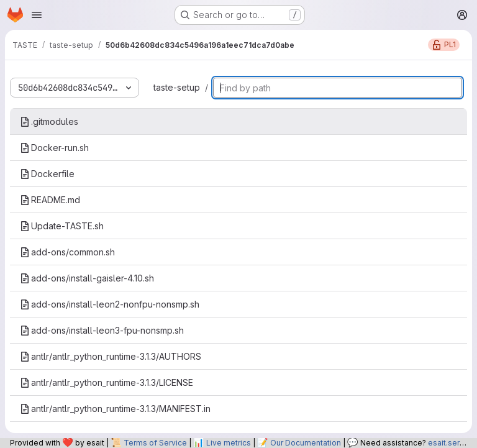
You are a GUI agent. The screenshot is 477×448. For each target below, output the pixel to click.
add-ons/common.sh (67, 252)
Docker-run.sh (54, 148)
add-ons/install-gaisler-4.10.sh (87, 278)
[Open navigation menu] (37, 15)
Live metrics (229, 443)
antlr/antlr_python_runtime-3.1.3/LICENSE (107, 382)
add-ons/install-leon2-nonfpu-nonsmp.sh (110, 304)
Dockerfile (47, 174)
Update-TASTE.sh (62, 226)
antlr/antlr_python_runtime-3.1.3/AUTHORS (111, 356)
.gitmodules (49, 121)
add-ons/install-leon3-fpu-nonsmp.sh (102, 330)
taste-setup (177, 87)
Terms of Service (155, 443)
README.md (50, 200)
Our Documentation (306, 443)
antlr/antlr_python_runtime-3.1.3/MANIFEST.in (115, 409)
